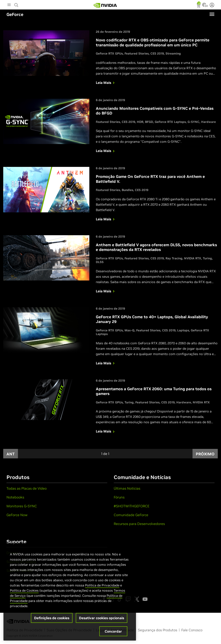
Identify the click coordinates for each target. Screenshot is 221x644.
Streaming (173, 53)
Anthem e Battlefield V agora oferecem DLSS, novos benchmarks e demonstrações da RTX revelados (156, 247)
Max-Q (129, 330)
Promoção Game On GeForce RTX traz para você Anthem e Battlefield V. (150, 179)
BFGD (149, 122)
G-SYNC (193, 122)
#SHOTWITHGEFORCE (132, 506)
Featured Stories (137, 53)
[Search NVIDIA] (17, 4)
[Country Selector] (204, 6)
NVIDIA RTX (193, 258)
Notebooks (15, 497)
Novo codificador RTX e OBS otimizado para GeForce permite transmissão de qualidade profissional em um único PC (153, 42)
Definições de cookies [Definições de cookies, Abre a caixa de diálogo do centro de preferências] (52, 618)
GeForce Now (17, 515)
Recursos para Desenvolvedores (139, 524)
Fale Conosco (192, 630)
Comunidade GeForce (131, 515)
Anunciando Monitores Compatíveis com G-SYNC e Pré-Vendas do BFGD (155, 111)
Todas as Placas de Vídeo (27, 488)
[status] (199, 6)
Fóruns (119, 497)
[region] (70, 592)
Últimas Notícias (127, 488)
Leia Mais (106, 83)
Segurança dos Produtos (158, 630)
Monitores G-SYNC (22, 506)
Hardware (208, 122)
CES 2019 (157, 53)
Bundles (127, 190)
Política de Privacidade (102, 585)
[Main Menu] (9, 5)
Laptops (183, 330)
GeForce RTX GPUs (109, 53)
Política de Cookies (24, 590)
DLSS (100, 262)
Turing (207, 258)
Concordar (113, 631)
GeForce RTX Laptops (170, 122)
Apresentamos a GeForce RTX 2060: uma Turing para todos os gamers (154, 391)
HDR (140, 122)
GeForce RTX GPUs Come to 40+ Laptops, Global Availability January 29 (152, 319)
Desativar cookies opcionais (102, 618)
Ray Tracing (174, 258)
